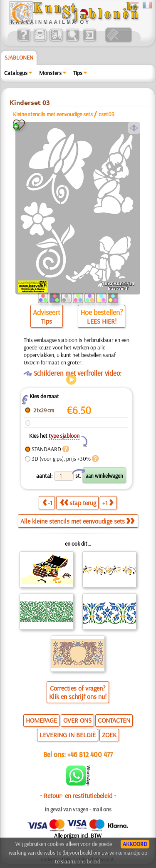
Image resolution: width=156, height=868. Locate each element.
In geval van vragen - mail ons (78, 809)
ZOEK (109, 735)
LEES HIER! (102, 321)
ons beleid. (89, 861)
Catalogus (16, 73)
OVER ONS (77, 720)
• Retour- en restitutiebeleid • (78, 796)
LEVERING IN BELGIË (68, 735)
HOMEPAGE (41, 720)
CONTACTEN (114, 720)
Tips (78, 73)
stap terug (78, 503)
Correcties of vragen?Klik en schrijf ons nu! (78, 692)
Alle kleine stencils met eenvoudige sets (77, 521)
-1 (47, 503)
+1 (108, 503)
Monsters (50, 73)
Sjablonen (19, 57)
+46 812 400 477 (90, 754)
